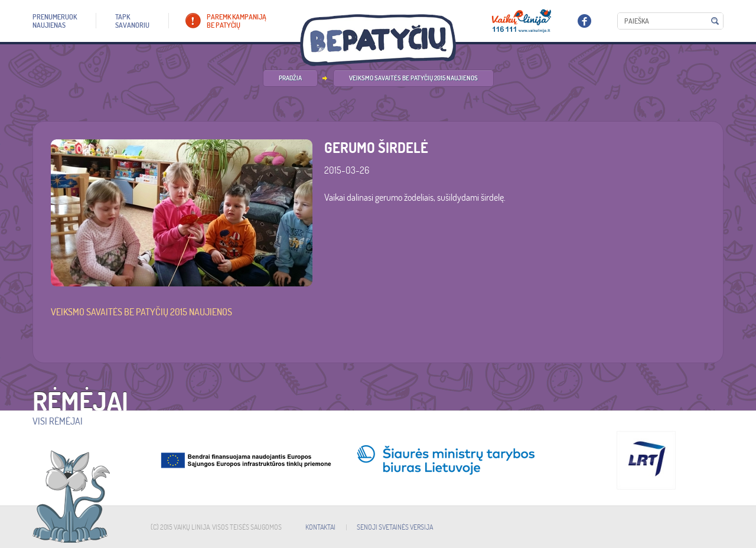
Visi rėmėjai (58, 421)
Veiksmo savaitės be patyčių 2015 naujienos (413, 78)
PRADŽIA (290, 78)
